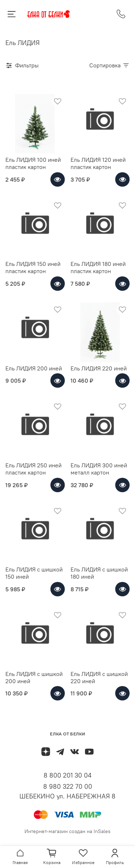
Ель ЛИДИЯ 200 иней (34, 368)
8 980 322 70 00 (68, 786)
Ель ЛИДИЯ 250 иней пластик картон (33, 469)
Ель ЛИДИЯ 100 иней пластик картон (33, 163)
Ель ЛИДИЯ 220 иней (99, 368)
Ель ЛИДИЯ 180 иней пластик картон (98, 267)
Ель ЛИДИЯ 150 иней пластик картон (33, 267)
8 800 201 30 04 (67, 775)
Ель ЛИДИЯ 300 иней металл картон (99, 469)
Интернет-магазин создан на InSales (67, 831)
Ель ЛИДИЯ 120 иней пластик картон (98, 163)
